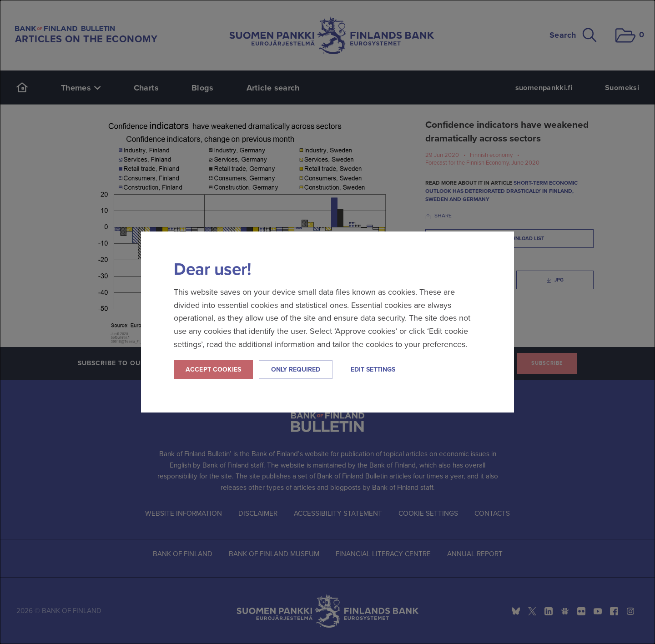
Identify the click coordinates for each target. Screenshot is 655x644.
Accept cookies (213, 370)
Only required (296, 370)
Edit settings (373, 370)
